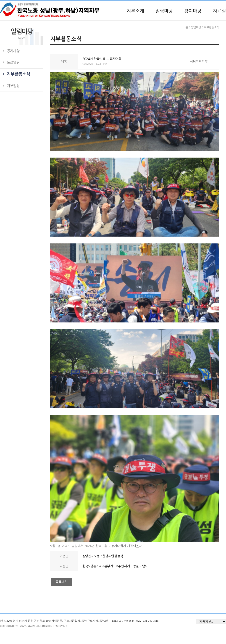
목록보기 (61, 582)
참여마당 (193, 11)
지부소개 (135, 11)
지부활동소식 (18, 74)
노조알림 (13, 62)
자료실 (219, 11)
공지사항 (13, 51)
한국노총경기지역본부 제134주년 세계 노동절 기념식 (115, 566)
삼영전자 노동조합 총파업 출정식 (103, 556)
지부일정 (13, 86)
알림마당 (164, 11)
